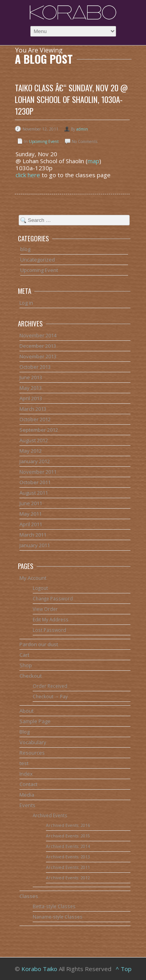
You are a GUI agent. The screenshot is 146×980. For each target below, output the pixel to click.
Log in (26, 303)
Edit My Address (51, 619)
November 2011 (38, 472)
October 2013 (35, 367)
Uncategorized (38, 260)
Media (27, 795)
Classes (29, 896)
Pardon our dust (39, 644)
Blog (25, 732)
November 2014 (38, 335)
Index (26, 774)
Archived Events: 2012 (68, 878)
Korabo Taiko (39, 969)
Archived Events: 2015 (68, 836)
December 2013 (38, 346)
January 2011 (35, 545)
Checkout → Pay (50, 696)
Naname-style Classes (58, 917)
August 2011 (34, 493)
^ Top (124, 969)
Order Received (50, 686)
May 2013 (31, 388)
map (93, 161)
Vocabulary (33, 742)
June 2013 (31, 377)
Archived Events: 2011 (68, 867)
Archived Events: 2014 (68, 846)
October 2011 (35, 482)
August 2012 (34, 440)
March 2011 (33, 535)
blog (25, 249)
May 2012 (31, 451)
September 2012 (39, 430)
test (24, 763)
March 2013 (33, 409)
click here (28, 175)
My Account (33, 578)
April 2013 (31, 398)
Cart (24, 655)
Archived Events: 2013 (68, 857)
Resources (32, 753)
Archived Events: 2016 (68, 825)
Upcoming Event (44, 141)
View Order (45, 609)
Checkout (31, 676)
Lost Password (49, 630)
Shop (26, 665)
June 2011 (31, 503)
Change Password (53, 598)
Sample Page (35, 721)
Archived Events (50, 815)
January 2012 (35, 461)
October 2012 (35, 419)
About (26, 711)
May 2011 (31, 514)
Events (27, 805)
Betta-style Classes (54, 906)
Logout (40, 588)
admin (82, 129)
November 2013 (38, 356)
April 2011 (31, 524)
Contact (28, 784)
